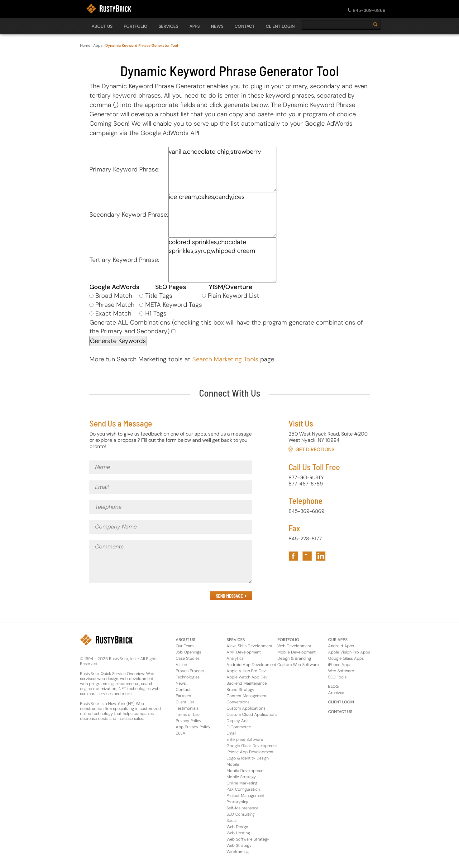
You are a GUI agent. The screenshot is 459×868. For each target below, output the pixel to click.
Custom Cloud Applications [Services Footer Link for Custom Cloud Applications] (252, 714)
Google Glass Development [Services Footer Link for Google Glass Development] (252, 746)
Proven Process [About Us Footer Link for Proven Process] (190, 671)
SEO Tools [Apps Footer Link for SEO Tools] (337, 677)
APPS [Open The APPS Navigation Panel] (195, 26)
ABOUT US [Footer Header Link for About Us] (186, 640)
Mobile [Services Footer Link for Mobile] (233, 764)
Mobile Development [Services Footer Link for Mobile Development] (246, 771)
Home (85, 46)
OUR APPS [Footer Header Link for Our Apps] (338, 640)
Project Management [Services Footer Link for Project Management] (246, 796)
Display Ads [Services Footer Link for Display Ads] (237, 721)
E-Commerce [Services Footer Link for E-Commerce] (239, 727)
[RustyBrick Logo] (109, 9)
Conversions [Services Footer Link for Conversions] (238, 702)
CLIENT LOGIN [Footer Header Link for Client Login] (341, 702)
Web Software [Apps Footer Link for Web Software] (341, 671)
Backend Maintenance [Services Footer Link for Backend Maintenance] (247, 683)
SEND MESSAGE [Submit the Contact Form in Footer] (229, 596)
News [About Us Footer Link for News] (181, 683)
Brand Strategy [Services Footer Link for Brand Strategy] (240, 690)
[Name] (171, 467)
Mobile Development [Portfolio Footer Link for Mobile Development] (296, 652)
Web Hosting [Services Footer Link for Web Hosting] (238, 833)
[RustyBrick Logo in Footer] (106, 640)
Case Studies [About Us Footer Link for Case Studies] (188, 658)
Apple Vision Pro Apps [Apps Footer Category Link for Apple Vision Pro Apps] (349, 652)
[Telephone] (171, 507)
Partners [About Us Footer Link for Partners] (183, 696)
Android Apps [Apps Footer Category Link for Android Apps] (341, 646)
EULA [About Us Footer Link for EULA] (181, 733)
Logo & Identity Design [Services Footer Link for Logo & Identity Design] (248, 758)
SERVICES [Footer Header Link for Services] (236, 640)
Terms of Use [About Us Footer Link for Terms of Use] (188, 714)
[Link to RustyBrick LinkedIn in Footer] (321, 556)
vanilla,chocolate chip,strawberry (222, 169)
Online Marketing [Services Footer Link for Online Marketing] (242, 783)
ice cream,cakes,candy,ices (222, 215)
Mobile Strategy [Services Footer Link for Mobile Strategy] (241, 777)
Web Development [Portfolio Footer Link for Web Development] (294, 646)
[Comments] (171, 562)
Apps (98, 46)
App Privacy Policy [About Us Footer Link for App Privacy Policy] (193, 727)
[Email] (171, 487)
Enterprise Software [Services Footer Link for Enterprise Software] (245, 739)
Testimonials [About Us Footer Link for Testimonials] (187, 708)
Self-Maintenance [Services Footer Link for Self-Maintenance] (242, 808)
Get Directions (315, 449)
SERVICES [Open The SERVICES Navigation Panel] (168, 26)
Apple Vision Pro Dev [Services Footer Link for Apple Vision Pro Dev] (246, 671)
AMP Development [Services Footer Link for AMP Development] (244, 652)
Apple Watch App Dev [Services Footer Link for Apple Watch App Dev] (247, 677)
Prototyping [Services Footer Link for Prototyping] (237, 802)
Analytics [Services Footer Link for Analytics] (235, 658)
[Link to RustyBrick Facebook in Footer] (293, 556)
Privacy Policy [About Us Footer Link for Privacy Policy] (189, 721)
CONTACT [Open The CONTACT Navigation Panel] (245, 26)
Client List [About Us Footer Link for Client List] (185, 702)
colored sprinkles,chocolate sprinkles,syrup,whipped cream (222, 260)
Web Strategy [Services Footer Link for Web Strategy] (239, 845)
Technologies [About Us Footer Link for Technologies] (188, 677)
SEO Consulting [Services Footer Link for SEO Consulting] (241, 814)
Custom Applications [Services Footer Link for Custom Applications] (246, 708)
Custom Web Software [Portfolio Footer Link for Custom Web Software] (298, 665)
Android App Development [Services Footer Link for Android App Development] (251, 665)
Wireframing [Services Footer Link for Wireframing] (238, 852)
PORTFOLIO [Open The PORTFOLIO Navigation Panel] (136, 26)
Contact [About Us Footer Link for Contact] (183, 690)
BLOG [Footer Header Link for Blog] (333, 686)
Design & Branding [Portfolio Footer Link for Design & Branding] (294, 658)
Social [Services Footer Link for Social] (232, 820)
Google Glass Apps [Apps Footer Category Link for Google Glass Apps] (346, 658)
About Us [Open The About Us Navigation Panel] (102, 26)
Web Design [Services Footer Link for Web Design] (237, 827)
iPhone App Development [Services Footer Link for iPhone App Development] (250, 752)
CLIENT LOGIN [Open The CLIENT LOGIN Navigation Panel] (280, 26)
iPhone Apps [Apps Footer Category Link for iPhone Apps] (340, 665)
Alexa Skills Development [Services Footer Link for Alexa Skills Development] (249, 646)
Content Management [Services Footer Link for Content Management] (246, 696)
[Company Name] (171, 527)
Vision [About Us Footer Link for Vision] (181, 665)
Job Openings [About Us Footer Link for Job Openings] (188, 652)
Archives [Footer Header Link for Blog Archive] (336, 693)
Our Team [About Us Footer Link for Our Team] (185, 646)
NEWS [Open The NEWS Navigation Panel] (217, 26)
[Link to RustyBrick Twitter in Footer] (307, 556)
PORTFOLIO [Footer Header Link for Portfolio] (288, 640)
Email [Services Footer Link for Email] (231, 733)
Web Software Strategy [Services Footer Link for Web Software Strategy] (248, 839)
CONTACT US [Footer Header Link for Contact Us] (340, 712)
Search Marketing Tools (225, 359)
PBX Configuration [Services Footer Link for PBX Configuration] (243, 789)
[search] (340, 25)
